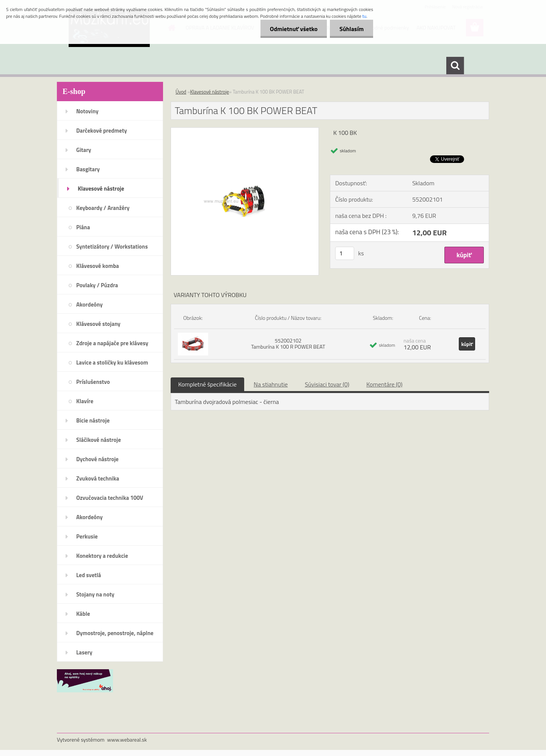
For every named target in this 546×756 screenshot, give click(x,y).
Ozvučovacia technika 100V (110, 498)
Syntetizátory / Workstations (112, 247)
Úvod (181, 92)
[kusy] (345, 253)
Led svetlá (89, 575)
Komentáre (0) (384, 384)
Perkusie (87, 536)
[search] (455, 66)
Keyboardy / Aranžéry (103, 208)
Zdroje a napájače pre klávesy (112, 343)
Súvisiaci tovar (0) (327, 384)
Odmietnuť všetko (293, 29)
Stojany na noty (95, 594)
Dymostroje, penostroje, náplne (115, 633)
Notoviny (87, 111)
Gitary (84, 150)
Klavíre (85, 401)
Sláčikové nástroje (99, 440)
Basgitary (88, 169)
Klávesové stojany (98, 324)
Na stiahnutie (271, 384)
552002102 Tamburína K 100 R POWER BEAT (288, 344)
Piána (83, 227)
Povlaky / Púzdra (97, 285)
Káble (83, 614)
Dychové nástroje (97, 459)
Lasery (84, 652)
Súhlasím (351, 29)
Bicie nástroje (93, 420)
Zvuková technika (98, 478)
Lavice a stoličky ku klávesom (112, 362)
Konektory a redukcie (102, 556)
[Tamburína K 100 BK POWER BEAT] (245, 131)
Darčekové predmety (102, 131)
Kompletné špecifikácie (207, 384)
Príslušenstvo (93, 382)
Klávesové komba (98, 266)
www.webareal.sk (127, 740)
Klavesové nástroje (101, 189)
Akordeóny (89, 304)
